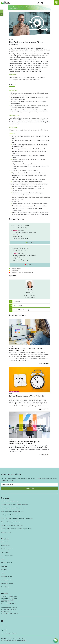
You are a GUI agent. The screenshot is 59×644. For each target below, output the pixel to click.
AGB (2, 624)
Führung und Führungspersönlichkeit (10, 522)
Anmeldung (4, 570)
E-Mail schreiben (30, 297)
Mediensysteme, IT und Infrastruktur (10, 515)
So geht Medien (5, 587)
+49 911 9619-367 (30, 295)
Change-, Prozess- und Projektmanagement (12, 525)
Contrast (42, 5)
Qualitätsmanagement (7, 549)
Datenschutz (4, 627)
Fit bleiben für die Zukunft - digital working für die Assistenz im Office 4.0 (26, 349)
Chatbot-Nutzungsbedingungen (9, 633)
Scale (38, 5)
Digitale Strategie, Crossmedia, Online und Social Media (15, 505)
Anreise (3, 573)
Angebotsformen (5, 545)
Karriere (3, 559)
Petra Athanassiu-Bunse (20, 238)
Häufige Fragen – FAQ (7, 580)
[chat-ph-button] (56, 641)
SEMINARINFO (45, 364)
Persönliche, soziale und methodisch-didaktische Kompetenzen (17, 518)
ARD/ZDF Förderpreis (7, 563)
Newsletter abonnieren (7, 584)
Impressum (4, 630)
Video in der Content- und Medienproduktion (12, 508)
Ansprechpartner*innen (7, 577)
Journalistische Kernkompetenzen (10, 501)
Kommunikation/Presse (7, 556)
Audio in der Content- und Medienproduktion (12, 511)
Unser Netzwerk (5, 552)
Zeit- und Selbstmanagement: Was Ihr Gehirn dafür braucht (27, 397)
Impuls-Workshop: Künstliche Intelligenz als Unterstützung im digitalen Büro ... (24, 443)
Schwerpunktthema (6, 532)
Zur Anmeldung (29, 488)
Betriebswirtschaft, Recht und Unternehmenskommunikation (16, 529)
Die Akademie (5, 542)
